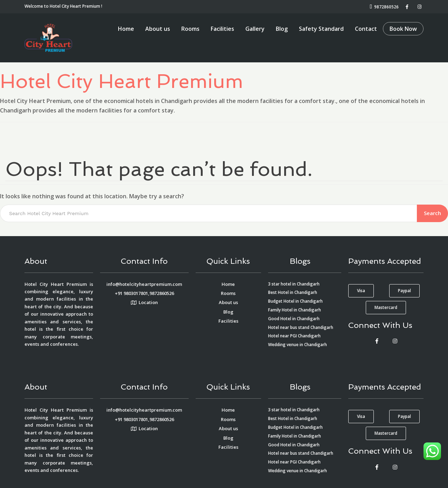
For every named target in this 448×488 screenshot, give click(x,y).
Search (432, 213)
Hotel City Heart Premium (122, 81)
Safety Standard (321, 29)
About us (158, 29)
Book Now (403, 29)
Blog (282, 29)
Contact (366, 29)
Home (126, 29)
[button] (361, 291)
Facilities (222, 29)
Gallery (255, 29)
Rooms (190, 29)
